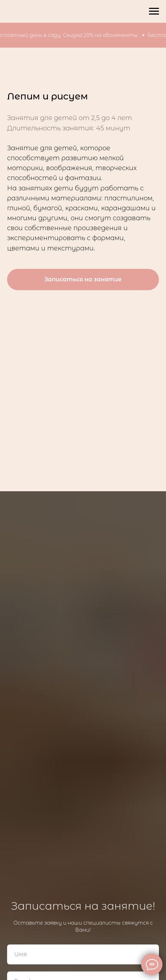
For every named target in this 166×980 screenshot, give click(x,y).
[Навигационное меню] (154, 11)
